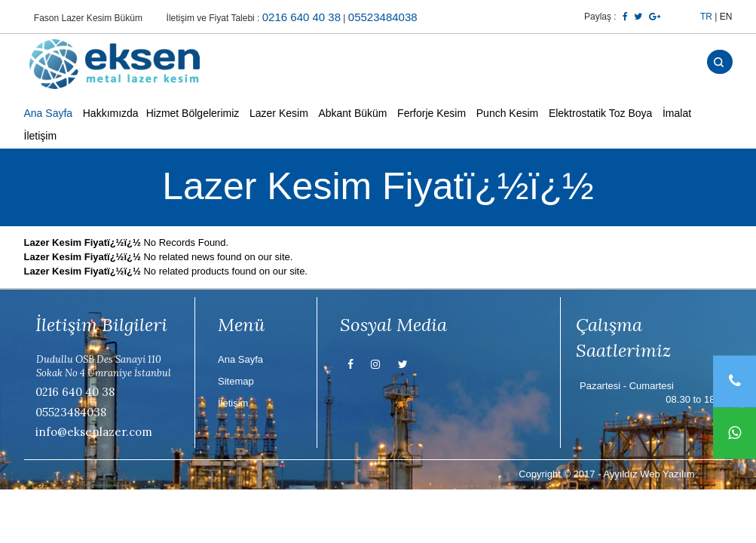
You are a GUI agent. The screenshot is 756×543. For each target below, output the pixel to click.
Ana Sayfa (49, 113)
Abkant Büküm (352, 113)
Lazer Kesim (279, 113)
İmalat (677, 113)
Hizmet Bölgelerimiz (193, 113)
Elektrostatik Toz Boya (600, 113)
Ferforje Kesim (432, 113)
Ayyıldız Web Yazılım (649, 474)
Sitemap (236, 381)
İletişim (41, 137)
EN (726, 17)
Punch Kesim (507, 113)
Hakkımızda (111, 113)
